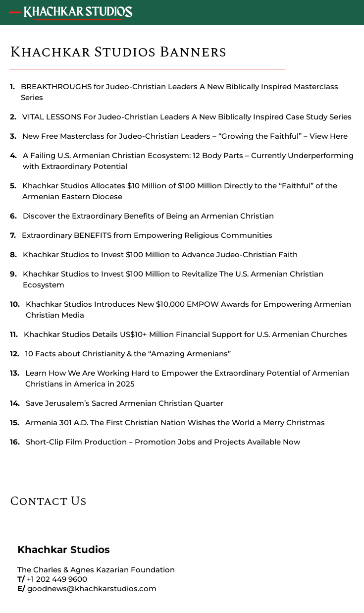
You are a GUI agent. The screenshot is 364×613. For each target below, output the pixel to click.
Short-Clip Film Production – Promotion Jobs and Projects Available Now (163, 442)
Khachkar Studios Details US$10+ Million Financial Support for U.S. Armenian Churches (185, 334)
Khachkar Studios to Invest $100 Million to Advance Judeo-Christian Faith (160, 254)
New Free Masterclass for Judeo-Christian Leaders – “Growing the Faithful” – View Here (185, 136)
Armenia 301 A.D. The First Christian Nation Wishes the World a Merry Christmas (175, 422)
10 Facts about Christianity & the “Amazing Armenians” (128, 354)
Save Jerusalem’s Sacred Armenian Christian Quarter (125, 403)
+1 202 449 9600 (57, 579)
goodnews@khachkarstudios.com (92, 588)
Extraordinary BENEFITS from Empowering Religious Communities (147, 235)
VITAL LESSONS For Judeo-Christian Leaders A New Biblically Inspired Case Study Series (187, 117)
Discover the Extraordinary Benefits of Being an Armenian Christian (148, 216)
